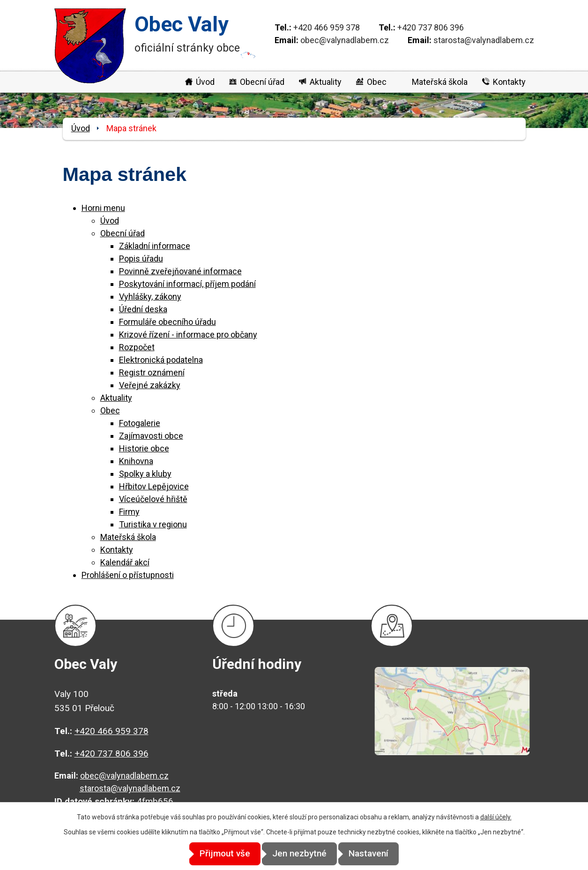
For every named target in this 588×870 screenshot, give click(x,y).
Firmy (129, 512)
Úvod (205, 82)
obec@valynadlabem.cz (345, 40)
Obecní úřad (262, 82)
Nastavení (378, 854)
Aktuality (326, 82)
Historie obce (144, 448)
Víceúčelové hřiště (153, 499)
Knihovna (136, 461)
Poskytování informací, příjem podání (187, 284)
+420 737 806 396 (431, 27)
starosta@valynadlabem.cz (484, 40)
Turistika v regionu (153, 524)
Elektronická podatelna (161, 360)
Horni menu (103, 208)
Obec (377, 82)
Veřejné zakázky (150, 385)
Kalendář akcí (125, 562)
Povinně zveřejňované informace (180, 271)
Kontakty (509, 82)
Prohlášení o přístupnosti (128, 575)
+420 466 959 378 (327, 27)
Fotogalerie (140, 423)
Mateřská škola (440, 82)
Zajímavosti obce (151, 436)
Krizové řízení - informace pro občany (188, 334)
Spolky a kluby (145, 474)
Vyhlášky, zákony (150, 296)
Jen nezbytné (299, 854)
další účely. (496, 817)
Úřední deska (143, 309)
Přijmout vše (215, 854)
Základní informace (155, 246)
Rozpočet (137, 347)
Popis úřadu (141, 259)
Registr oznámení (152, 372)
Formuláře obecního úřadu (167, 322)
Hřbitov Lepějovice (154, 486)
